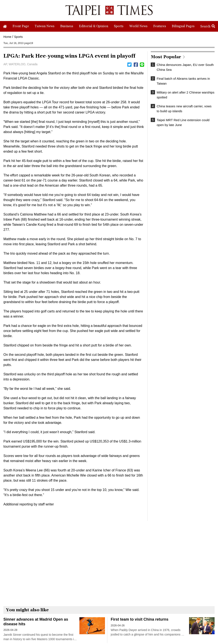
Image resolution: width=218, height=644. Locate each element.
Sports (18, 37)
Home (7, 37)
